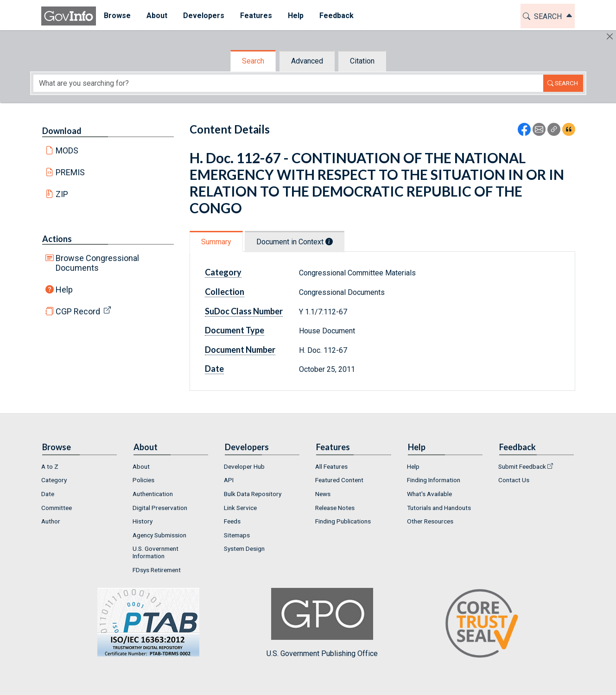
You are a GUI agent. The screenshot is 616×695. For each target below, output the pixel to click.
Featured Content (339, 480)
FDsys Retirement (157, 570)
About (141, 466)
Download (62, 131)
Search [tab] (253, 61)
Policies (143, 480)
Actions (57, 239)
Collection (225, 292)
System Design (244, 548)
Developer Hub (244, 466)
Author (51, 521)
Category (223, 272)
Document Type (235, 330)
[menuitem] (117, 16)
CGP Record (78, 311)
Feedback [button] (337, 16)
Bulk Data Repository (253, 494)
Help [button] (296, 16)
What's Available (429, 494)
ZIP (62, 194)
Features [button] (256, 16)
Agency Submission (159, 535)
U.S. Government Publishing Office (322, 623)
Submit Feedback (522, 466)
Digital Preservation (160, 508)
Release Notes (335, 508)
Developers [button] (204, 16)
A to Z (50, 466)
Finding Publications (343, 521)
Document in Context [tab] (295, 242)
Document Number (240, 350)
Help (64, 290)
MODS (67, 150)
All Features (331, 466)
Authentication (153, 494)
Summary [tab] (216, 242)
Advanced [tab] (307, 61)
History (143, 521)
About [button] (157, 16)
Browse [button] (117, 16)
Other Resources (430, 521)
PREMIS (70, 172)
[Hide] (610, 36)
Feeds (232, 521)
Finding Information (434, 480)
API (229, 480)
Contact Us (514, 480)
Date (214, 369)
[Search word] (288, 83)
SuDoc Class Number (244, 311)
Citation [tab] (362, 61)
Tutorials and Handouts (439, 508)
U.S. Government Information (156, 552)
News (323, 494)
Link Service (240, 508)
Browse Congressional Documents (97, 263)
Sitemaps (237, 535)
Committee (57, 508)
